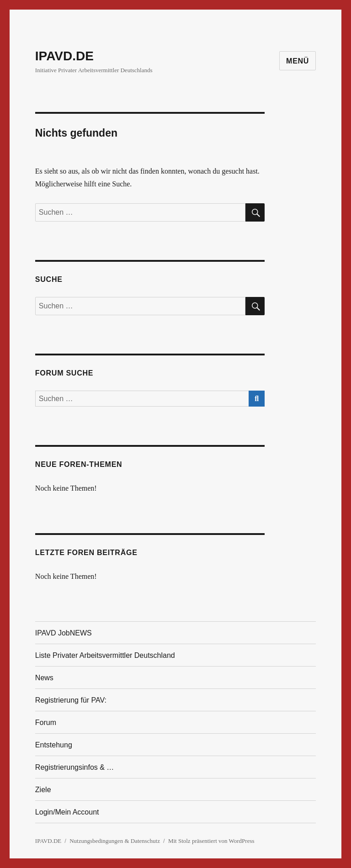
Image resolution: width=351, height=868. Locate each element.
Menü (298, 61)
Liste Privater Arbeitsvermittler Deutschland (105, 655)
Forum (46, 722)
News (44, 678)
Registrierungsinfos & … (75, 767)
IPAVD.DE (64, 56)
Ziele (43, 790)
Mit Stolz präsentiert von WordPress (211, 841)
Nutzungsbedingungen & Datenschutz (115, 841)
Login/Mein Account (67, 812)
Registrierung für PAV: (71, 700)
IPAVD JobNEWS (64, 633)
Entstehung (54, 745)
